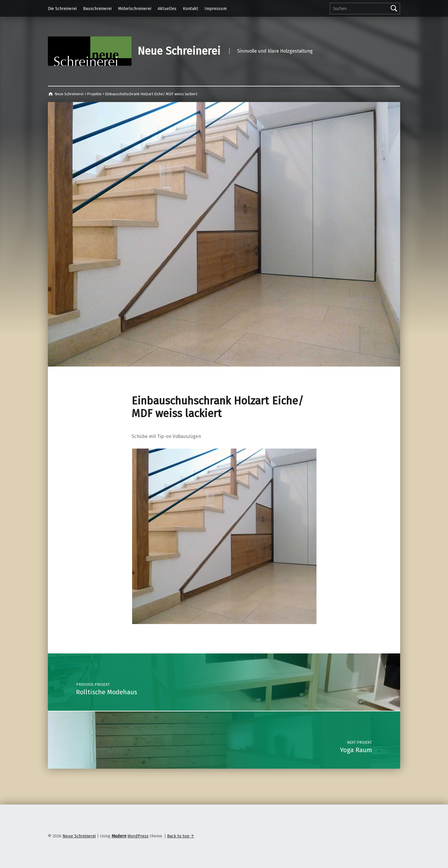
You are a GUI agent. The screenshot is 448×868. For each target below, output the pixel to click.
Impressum (216, 9)
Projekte (94, 94)
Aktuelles (167, 9)
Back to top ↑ (181, 836)
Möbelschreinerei (135, 9)
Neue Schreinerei (179, 51)
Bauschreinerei (97, 9)
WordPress (138, 836)
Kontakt (191, 9)
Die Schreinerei (62, 9)
